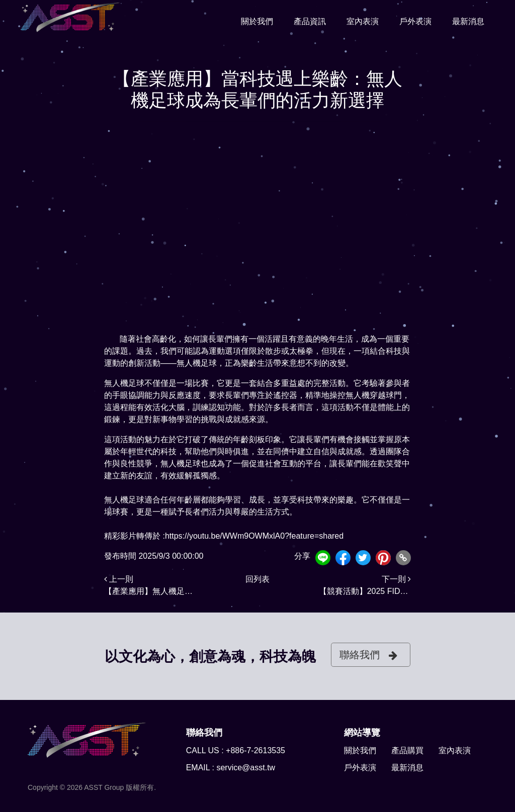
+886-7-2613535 (255, 750)
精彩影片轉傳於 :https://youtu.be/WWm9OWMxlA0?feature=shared (224, 536)
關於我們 (257, 21)
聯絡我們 (368, 655)
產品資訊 (310, 21)
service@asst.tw (246, 768)
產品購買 (407, 750)
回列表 (257, 579)
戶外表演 (415, 21)
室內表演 (363, 21)
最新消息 (468, 21)
